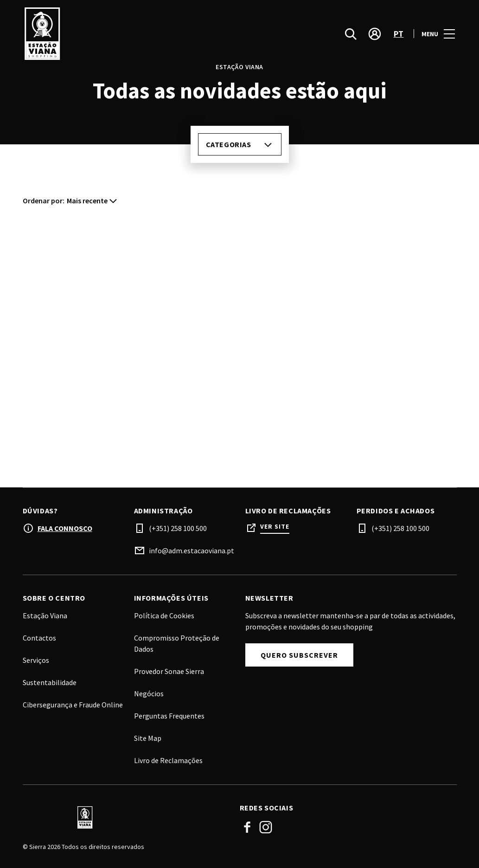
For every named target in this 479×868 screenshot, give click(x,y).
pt (399, 42)
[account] (375, 42)
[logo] (132, 42)
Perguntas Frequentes (169, 716)
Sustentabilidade (50, 682)
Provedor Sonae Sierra (169, 671)
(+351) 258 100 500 (178, 528)
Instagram (266, 827)
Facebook (247, 827)
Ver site (275, 527)
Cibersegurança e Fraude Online (73, 705)
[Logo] (126, 817)
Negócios (149, 693)
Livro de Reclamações (168, 760)
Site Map (148, 738)
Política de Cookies (164, 615)
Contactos (39, 638)
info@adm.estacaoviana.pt (192, 551)
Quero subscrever (299, 655)
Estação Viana (45, 615)
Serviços (36, 660)
